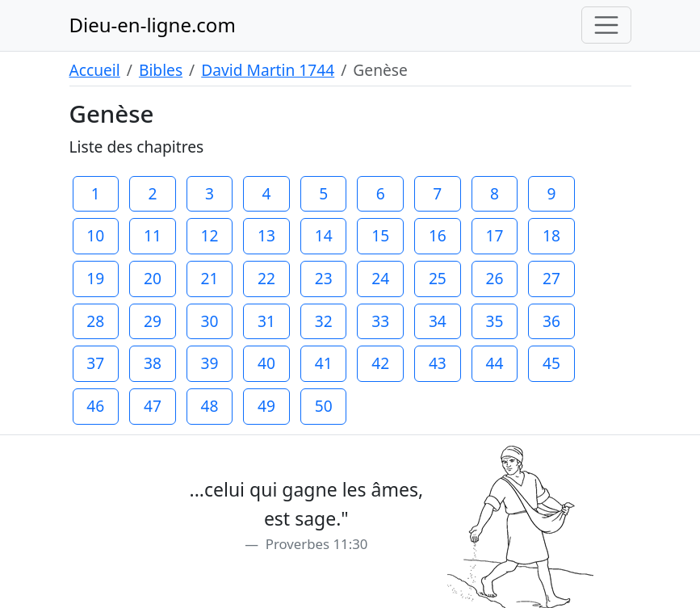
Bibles (161, 70)
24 (380, 278)
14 (324, 235)
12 (210, 235)
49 (266, 406)
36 (551, 321)
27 (551, 278)
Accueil (95, 70)
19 (95, 278)
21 (210, 278)
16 (438, 235)
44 (494, 363)
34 (438, 321)
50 (324, 406)
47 (153, 406)
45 (551, 363)
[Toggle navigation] (606, 25)
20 (153, 278)
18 (551, 235)
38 (153, 363)
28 (95, 321)
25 (438, 278)
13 (266, 235)
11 (153, 235)
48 (210, 406)
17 (494, 235)
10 (95, 235)
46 (95, 406)
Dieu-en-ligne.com (153, 25)
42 (380, 363)
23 (324, 278)
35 (494, 321)
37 (95, 363)
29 (153, 321)
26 (494, 278)
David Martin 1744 (268, 70)
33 (380, 321)
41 (324, 363)
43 (438, 363)
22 (266, 278)
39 (210, 363)
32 (324, 321)
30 (210, 321)
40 (266, 363)
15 (380, 235)
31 (266, 321)
